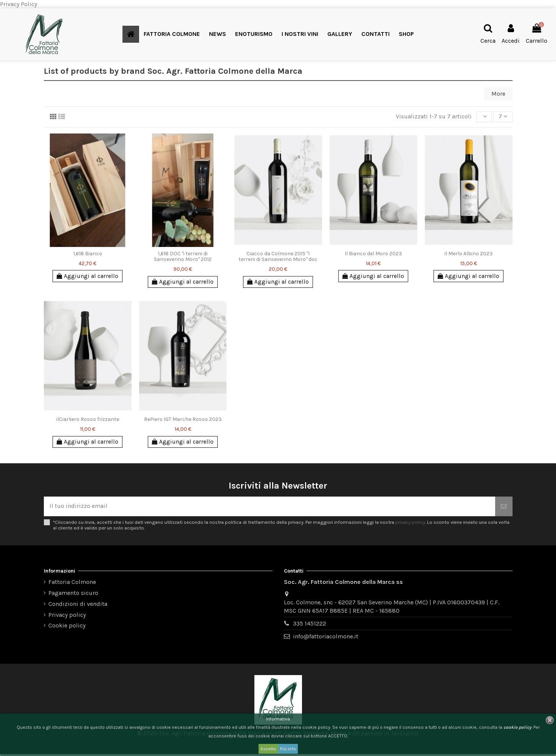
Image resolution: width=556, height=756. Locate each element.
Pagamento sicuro (73, 595)
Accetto (268, 749)
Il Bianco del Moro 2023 (373, 254)
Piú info (288, 749)
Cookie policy (67, 628)
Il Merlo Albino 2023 (468, 254)
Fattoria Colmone (72, 584)
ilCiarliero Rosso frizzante (88, 421)
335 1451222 (310, 626)
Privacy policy (67, 617)
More (498, 94)
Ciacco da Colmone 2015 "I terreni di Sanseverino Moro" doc (278, 257)
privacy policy (410, 524)
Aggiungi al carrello (88, 277)
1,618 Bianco (88, 254)
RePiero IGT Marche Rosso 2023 (183, 421)
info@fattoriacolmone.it (326, 639)
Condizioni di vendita (78, 606)
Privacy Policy (19, 4)
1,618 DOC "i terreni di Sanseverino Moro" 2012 (183, 257)
